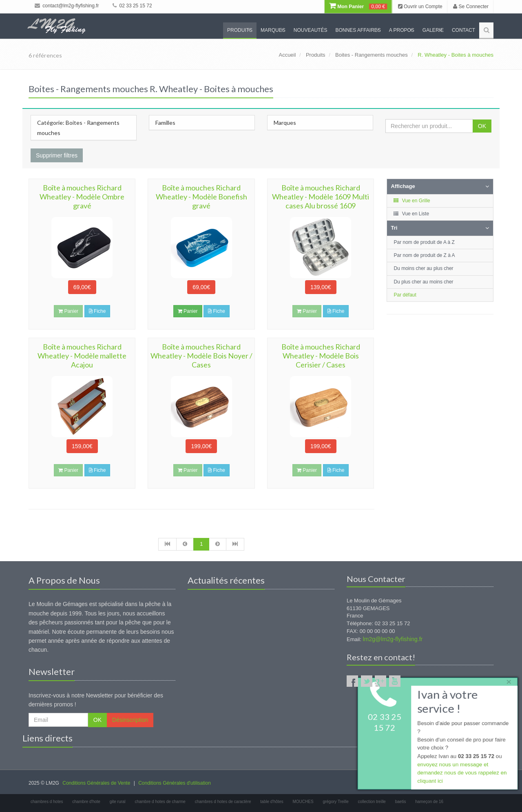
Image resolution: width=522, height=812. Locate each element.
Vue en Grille (412, 201)
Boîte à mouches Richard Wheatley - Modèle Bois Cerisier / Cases (321, 356)
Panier (188, 311)
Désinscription (130, 720)
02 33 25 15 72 (132, 6)
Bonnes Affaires (358, 30)
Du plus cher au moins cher (424, 282)
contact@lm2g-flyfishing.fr (67, 6)
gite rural (118, 802)
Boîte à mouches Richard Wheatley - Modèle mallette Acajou (82, 356)
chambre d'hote (86, 802)
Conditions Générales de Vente (96, 783)
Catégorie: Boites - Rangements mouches (78, 128)
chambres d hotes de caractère (223, 802)
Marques (273, 30)
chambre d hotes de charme (160, 802)
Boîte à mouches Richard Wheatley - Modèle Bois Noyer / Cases (201, 356)
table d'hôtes (272, 802)
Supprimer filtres (57, 155)
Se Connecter (471, 7)
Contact (463, 30)
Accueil (287, 55)
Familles (165, 123)
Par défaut (405, 295)
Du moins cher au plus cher (424, 268)
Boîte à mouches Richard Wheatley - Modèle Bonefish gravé (201, 197)
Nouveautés (311, 30)
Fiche (97, 311)
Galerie (433, 30)
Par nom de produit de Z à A (425, 255)
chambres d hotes (47, 802)
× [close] (507, 680)
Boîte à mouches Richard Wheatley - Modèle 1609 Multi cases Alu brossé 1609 (321, 197)
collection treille (372, 802)
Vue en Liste (411, 214)
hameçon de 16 (429, 802)
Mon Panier (358, 7)
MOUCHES (303, 802)
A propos (402, 30)
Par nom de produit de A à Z (424, 242)
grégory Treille (335, 802)
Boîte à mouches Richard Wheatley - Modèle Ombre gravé (82, 197)
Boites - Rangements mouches (372, 55)
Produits (240, 30)
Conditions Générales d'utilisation (175, 783)
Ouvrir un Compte (420, 7)
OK (482, 126)
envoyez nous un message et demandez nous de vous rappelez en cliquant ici (461, 774)
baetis (401, 802)
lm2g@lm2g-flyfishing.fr (393, 639)
